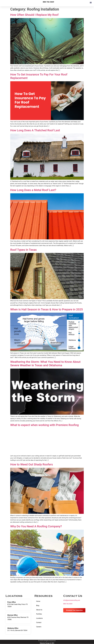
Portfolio (39, 614)
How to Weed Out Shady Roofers (32, 464)
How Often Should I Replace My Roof (34, 15)
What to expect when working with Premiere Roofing (45, 425)
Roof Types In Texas (23, 250)
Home (38, 601)
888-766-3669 (68, 604)
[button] (91, 2)
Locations (39, 618)
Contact (39, 622)
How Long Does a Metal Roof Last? (33, 190)
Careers (39, 627)
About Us (39, 610)
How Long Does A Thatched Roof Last (35, 130)
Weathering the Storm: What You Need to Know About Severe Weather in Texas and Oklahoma (45, 364)
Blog (38, 606)
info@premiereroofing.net (72, 600)
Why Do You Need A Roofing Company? (36, 526)
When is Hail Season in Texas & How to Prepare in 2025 (47, 309)
